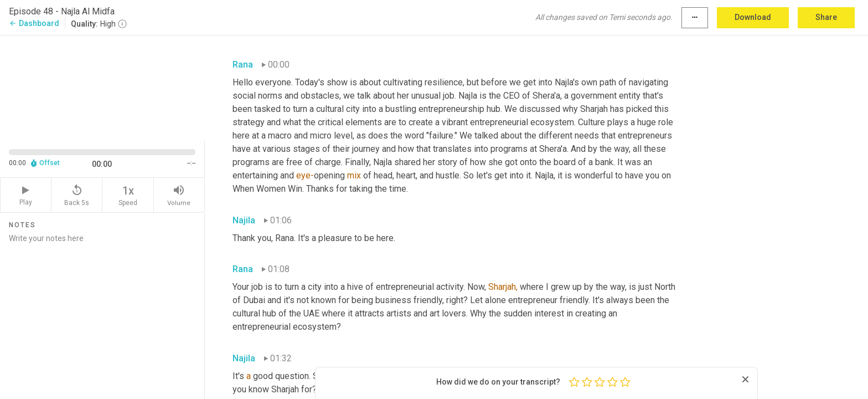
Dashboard (34, 23)
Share (826, 17)
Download (753, 17)
